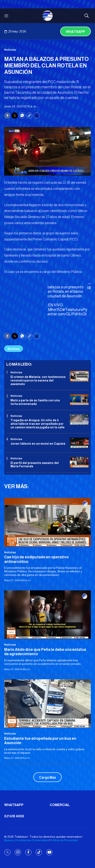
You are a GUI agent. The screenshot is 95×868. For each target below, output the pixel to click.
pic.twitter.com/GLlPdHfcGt (64, 314)
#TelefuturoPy (75, 310)
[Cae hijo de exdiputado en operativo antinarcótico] (47, 522)
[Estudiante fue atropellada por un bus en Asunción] (47, 704)
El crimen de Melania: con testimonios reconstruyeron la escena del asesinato (38, 380)
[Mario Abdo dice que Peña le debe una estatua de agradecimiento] (47, 615)
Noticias (10, 50)
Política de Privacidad (64, 840)
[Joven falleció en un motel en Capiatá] (79, 443)
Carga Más (47, 777)
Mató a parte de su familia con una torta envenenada (35, 402)
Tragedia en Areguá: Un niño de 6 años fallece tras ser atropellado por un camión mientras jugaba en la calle (38, 424)
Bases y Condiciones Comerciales (26, 840)
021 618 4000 (14, 816)
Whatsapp (75, 32)
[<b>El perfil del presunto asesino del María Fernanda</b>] (79, 462)
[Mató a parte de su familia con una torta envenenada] (79, 400)
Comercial (60, 805)
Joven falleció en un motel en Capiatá (38, 444)
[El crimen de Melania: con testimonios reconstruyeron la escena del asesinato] (79, 376)
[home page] (48, 16)
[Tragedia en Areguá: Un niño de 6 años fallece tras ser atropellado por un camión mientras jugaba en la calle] (79, 420)
